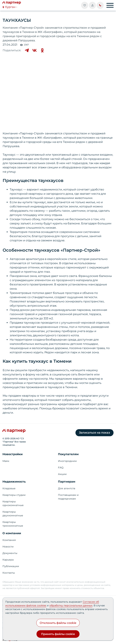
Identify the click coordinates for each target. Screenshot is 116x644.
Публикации (11, 566)
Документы (10, 553)
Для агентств (67, 488)
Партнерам (67, 482)
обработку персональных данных (71, 605)
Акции (62, 474)
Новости (8, 547)
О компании (12, 533)
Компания (9, 540)
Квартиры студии (14, 495)
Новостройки (13, 454)
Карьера (8, 560)
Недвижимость (14, 482)
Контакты (9, 573)
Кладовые (9, 488)
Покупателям (68, 454)
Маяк (6, 461)
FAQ (61, 468)
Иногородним (67, 461)
